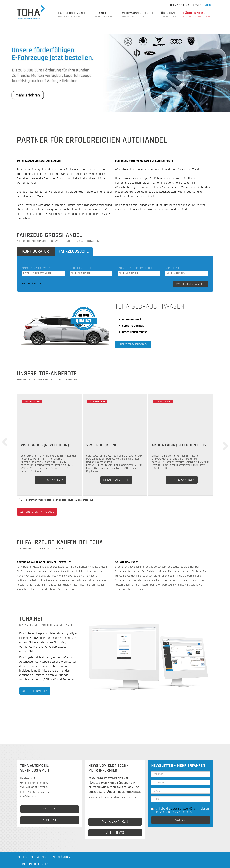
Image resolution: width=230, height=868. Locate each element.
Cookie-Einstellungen (33, 864)
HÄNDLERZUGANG (197, 15)
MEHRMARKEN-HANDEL (138, 15)
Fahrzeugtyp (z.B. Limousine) (135, 268)
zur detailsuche (31, 283)
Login (207, 5)
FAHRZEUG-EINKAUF (72, 15)
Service (197, 5)
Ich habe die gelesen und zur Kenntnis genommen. (180, 810)
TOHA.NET (104, 15)
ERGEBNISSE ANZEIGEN (191, 284)
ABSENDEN (181, 820)
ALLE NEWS (115, 833)
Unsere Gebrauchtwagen (133, 344)
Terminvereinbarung (179, 5)
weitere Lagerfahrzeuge (37, 512)
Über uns (168, 15)
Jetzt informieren (35, 691)
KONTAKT (49, 820)
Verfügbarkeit (174, 268)
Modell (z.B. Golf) (80, 268)
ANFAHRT (49, 809)
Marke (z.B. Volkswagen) (37, 268)
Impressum (25, 857)
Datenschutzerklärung (184, 809)
